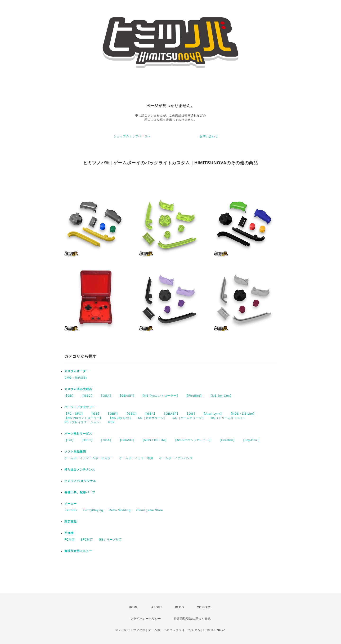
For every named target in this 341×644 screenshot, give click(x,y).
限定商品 (71, 522)
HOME (134, 607)
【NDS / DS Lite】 (243, 414)
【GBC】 (87, 396)
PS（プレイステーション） (83, 422)
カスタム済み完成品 (78, 389)
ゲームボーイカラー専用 (136, 458)
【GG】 (191, 414)
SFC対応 (87, 540)
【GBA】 (106, 396)
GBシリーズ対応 (110, 540)
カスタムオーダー (77, 371)
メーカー (71, 504)
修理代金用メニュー (78, 551)
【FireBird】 (194, 396)
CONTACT (204, 607)
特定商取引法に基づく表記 (192, 619)
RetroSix (71, 510)
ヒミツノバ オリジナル (80, 481)
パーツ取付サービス (78, 434)
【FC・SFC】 (74, 414)
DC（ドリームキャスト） (229, 418)
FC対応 (70, 540)
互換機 (69, 533)
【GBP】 (113, 414)
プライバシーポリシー (146, 619)
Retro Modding (120, 510)
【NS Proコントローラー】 (160, 396)
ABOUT (157, 607)
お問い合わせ (209, 136)
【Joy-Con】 (251, 440)
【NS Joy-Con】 (221, 396)
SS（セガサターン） (153, 418)
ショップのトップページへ (132, 136)
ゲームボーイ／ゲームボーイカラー (89, 458)
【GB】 (70, 396)
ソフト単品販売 (75, 452)
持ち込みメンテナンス (80, 470)
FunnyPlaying (93, 510)
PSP (111, 422)
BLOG (180, 607)
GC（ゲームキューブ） (189, 418)
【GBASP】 (127, 396)
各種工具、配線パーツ (80, 492)
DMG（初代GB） (76, 378)
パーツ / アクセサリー (80, 407)
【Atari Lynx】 (213, 414)
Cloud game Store (150, 510)
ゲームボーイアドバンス (176, 458)
